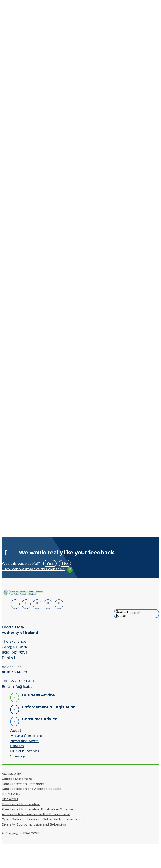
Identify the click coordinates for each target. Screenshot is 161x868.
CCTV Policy (11, 793)
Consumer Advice (40, 718)
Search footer (122, 613)
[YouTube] (45, 604)
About (16, 730)
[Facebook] (25, 604)
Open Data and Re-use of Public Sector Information (43, 819)
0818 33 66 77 (14, 672)
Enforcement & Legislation (49, 706)
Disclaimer (10, 798)
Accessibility (11, 773)
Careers (17, 745)
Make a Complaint (26, 735)
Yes (50, 563)
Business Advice (38, 694)
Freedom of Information (21, 803)
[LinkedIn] (15, 604)
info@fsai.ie (22, 686)
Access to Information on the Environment (36, 814)
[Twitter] (35, 604)
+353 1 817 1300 (21, 680)
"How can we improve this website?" (33, 569)
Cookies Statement (17, 778)
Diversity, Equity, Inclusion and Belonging (34, 824)
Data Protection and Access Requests (31, 788)
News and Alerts (24, 740)
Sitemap (18, 755)
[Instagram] (55, 604)
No (65, 563)
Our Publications (25, 750)
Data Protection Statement (23, 783)
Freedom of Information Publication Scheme (37, 808)
